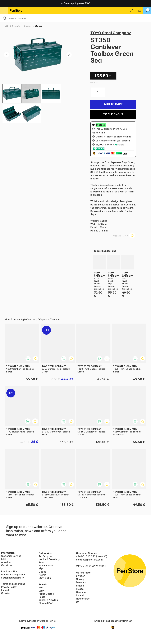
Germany (81, 592)
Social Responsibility (12, 578)
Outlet (42, 572)
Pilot (41, 588)
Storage (39, 26)
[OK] (75, 18)
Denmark (81, 582)
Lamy (42, 591)
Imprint (5, 590)
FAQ (3, 559)
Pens (41, 562)
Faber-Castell (46, 594)
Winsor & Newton (48, 600)
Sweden (81, 576)
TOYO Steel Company (111, 33)
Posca (42, 597)
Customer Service (11, 556)
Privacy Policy (9, 587)
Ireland (80, 595)
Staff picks (45, 578)
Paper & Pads (46, 566)
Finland (80, 586)
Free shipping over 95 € (76, 3)
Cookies (6, 593)
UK (78, 602)
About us (6, 562)
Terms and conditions (13, 584)
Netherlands (83, 599)
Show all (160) (46, 603)
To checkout (113, 114)
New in (42, 575)
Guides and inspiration (13, 575)
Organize (28, 26)
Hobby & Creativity (12, 26)
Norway (80, 579)
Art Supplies (45, 556)
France (80, 589)
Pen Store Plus (9, 571)
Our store (6, 565)
